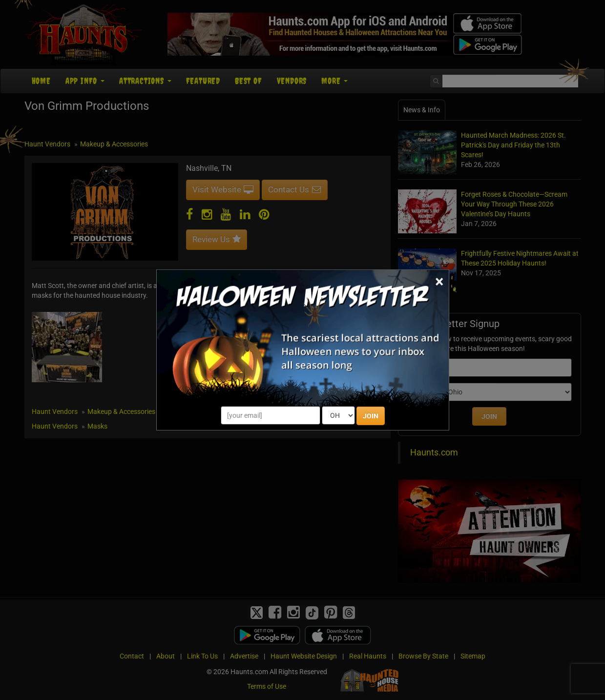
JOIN (371, 416)
